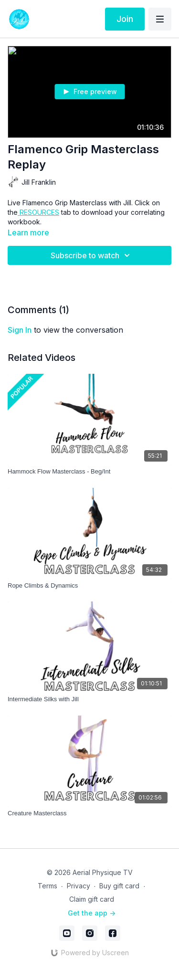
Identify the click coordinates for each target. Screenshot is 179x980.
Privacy (79, 886)
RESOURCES (38, 212)
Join (125, 19)
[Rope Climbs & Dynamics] (89, 586)
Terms (47, 886)
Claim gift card (92, 899)
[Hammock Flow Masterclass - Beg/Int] (89, 472)
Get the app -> (92, 913)
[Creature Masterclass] (89, 813)
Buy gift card (119, 886)
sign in (20, 330)
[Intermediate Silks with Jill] (89, 699)
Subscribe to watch (92, 255)
